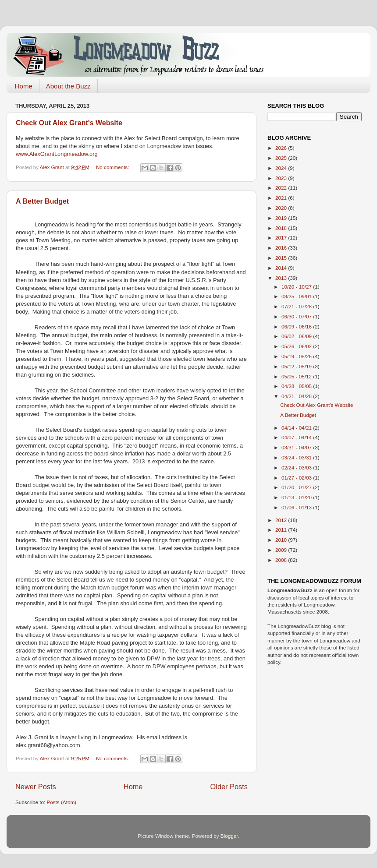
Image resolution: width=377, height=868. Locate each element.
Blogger (229, 836)
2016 (282, 248)
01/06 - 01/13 (297, 507)
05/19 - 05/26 (297, 356)
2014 (282, 268)
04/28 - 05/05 (297, 386)
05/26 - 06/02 (297, 346)
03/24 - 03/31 (297, 457)
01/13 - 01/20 (297, 497)
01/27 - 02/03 (297, 478)
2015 (282, 258)
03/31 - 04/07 (297, 447)
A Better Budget (42, 201)
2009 (282, 550)
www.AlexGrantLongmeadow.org (57, 154)
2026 (282, 148)
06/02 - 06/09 (297, 336)
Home (24, 86)
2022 (282, 188)
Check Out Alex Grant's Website (69, 123)
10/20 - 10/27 (297, 287)
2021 (282, 198)
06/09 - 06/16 (297, 326)
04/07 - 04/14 (297, 437)
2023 (282, 178)
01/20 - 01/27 (297, 487)
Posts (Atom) (61, 802)
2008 (282, 560)
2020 (282, 208)
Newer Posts (36, 787)
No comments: (113, 167)
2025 (282, 158)
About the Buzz (68, 86)
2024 (282, 168)
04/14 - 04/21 (297, 428)
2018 (282, 228)
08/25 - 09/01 (297, 296)
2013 (282, 278)
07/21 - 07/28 (297, 306)
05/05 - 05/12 (297, 376)
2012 (282, 520)
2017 (282, 238)
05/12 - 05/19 (297, 366)
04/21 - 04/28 (297, 396)
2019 (282, 218)
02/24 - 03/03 (297, 468)
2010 (282, 540)
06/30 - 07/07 (297, 316)
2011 (282, 530)
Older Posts (229, 787)
